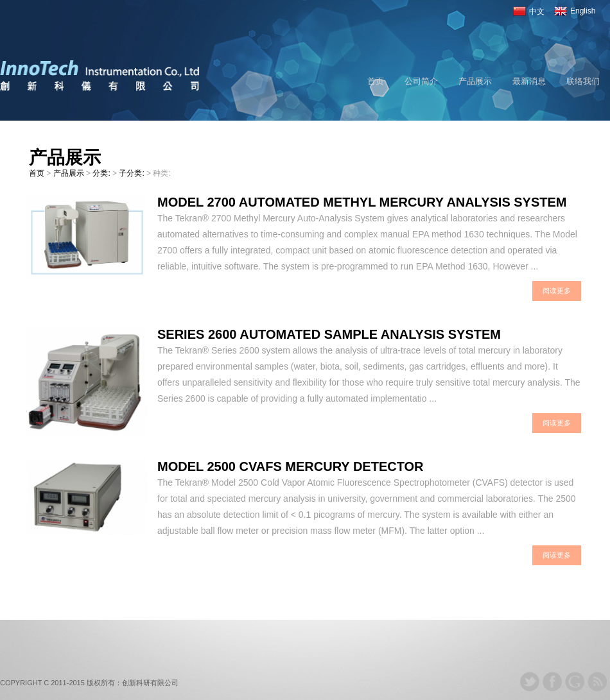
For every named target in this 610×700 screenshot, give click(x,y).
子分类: (133, 173)
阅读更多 (557, 291)
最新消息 (529, 81)
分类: (102, 173)
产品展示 (475, 81)
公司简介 (421, 81)
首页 (376, 81)
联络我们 (583, 81)
